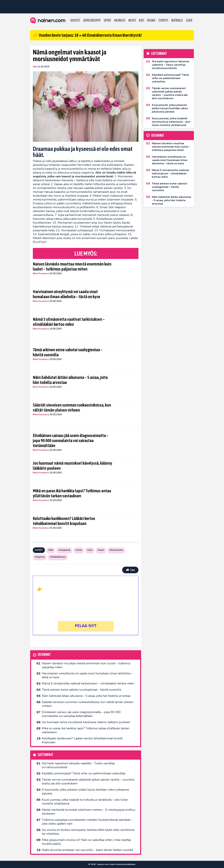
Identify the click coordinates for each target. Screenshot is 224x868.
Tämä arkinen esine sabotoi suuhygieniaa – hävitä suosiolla (68, 352)
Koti (142, 20)
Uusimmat (44, 655)
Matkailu (177, 20)
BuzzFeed (40, 242)
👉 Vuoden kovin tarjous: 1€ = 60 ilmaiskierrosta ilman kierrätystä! (87, 35)
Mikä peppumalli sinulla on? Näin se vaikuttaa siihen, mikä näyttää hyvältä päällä (86, 842)
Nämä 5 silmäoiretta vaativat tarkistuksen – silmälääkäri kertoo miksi (69, 322)
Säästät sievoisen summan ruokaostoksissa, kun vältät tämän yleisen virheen (72, 408)
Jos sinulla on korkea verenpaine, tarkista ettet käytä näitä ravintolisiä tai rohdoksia (88, 832)
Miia (35, 67)
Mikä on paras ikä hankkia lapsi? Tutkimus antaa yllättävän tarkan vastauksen (72, 493)
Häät (51, 550)
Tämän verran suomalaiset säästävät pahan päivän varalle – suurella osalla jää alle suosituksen (88, 781)
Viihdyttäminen (58, 557)
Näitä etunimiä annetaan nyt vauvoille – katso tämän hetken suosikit (87, 850)
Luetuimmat (45, 755)
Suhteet (75, 20)
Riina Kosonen (40, 274)
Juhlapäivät (64, 550)
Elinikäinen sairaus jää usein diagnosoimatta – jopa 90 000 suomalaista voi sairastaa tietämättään (71, 441)
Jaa (130, 570)
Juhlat (79, 550)
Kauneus (120, 20)
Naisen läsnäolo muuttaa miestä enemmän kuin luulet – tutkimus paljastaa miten (72, 266)
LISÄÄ (189, 20)
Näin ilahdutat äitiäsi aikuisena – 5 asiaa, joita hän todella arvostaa (70, 380)
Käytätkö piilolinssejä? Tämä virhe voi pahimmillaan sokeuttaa (84, 773)
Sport (107, 20)
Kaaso (101, 550)
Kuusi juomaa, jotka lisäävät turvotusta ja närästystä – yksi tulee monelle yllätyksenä (85, 802)
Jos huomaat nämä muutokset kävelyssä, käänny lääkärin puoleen (72, 466)
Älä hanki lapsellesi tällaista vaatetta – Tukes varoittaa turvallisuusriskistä (78, 765)
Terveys (163, 20)
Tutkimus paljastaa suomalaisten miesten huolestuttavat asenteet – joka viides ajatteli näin (87, 822)
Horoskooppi (92, 20)
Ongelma (40, 557)
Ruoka (151, 20)
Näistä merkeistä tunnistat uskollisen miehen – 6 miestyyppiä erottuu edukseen (89, 812)
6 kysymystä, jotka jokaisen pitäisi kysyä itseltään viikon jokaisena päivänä (85, 792)
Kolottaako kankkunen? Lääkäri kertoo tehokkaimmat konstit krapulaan (64, 521)
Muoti (132, 20)
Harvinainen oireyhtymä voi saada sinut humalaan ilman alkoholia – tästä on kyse (66, 294)
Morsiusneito (116, 550)
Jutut (90, 550)
